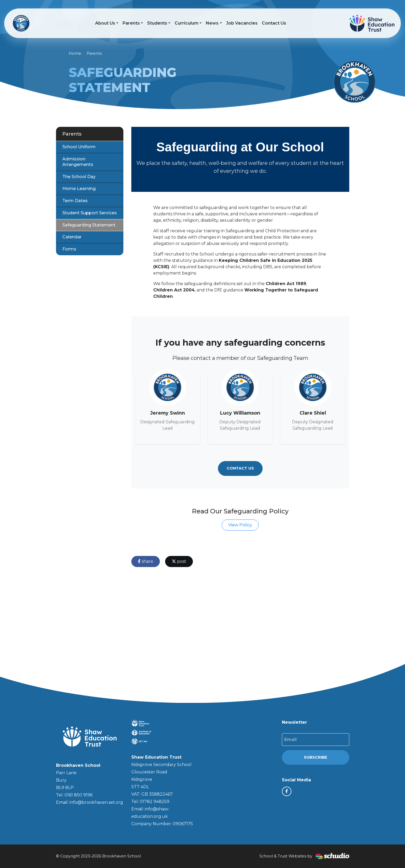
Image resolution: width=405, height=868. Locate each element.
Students (157, 23)
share (146, 561)
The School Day (79, 177)
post (179, 561)
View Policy (240, 525)
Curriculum (187, 23)
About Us (105, 23)
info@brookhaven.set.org (96, 802)
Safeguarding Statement (89, 225)
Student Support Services (90, 213)
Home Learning (79, 189)
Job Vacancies (242, 23)
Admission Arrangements (78, 162)
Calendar (72, 237)
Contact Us (274, 23)
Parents (131, 23)
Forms (69, 249)
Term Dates (75, 201)
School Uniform (79, 147)
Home (75, 53)
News (212, 23)
